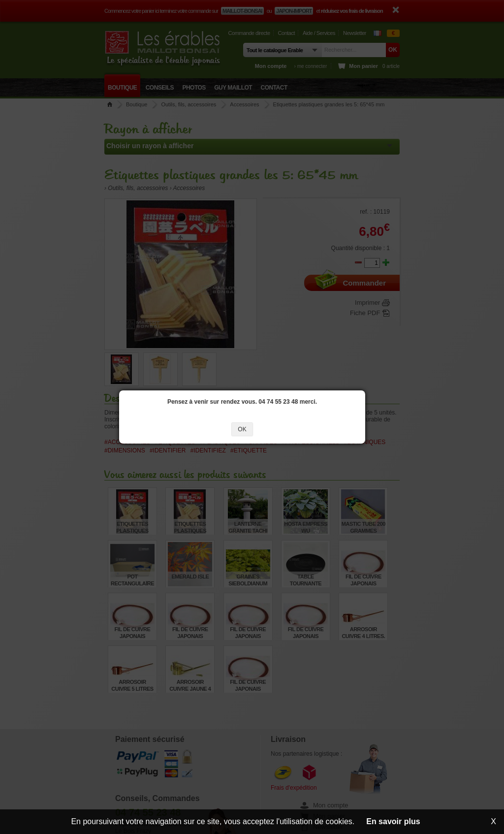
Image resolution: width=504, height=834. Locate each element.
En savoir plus (393, 821)
